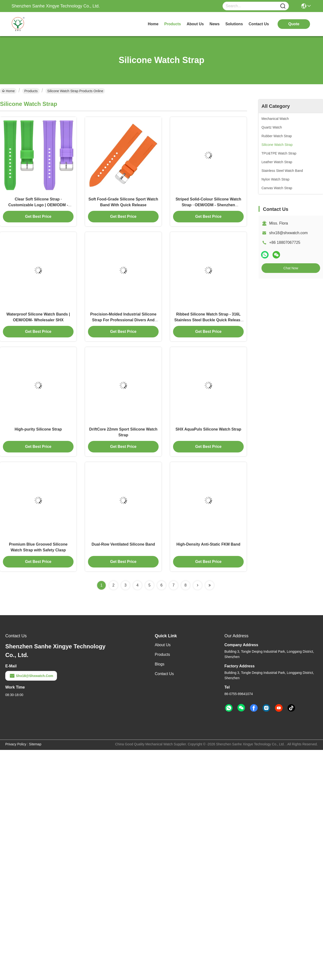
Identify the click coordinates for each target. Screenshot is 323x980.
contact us (259, 24)
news (215, 24)
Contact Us (164, 674)
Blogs (160, 664)
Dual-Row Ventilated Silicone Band (123, 544)
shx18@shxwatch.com (288, 233)
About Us (163, 645)
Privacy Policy (16, 744)
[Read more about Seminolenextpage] (198, 585)
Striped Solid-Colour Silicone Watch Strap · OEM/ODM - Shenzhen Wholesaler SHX (208, 205)
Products (31, 91)
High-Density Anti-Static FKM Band (208, 544)
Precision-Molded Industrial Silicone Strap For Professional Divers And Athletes (123, 320)
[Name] (283, 6)
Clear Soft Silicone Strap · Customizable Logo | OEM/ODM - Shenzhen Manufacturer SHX (38, 205)
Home (153, 24)
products (172, 24)
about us (195, 24)
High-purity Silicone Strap (38, 429)
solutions (234, 24)
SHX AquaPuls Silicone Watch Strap (208, 429)
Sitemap (35, 744)
